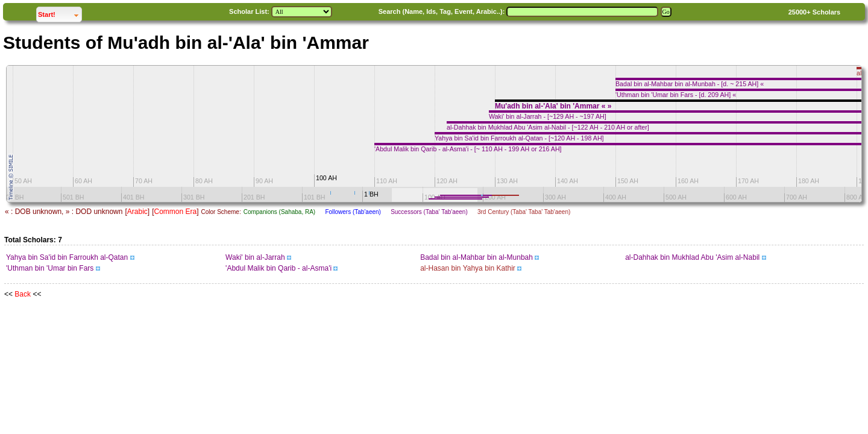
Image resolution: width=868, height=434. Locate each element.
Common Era (175, 212)
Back (23, 294)
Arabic (137, 212)
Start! (60, 13)
